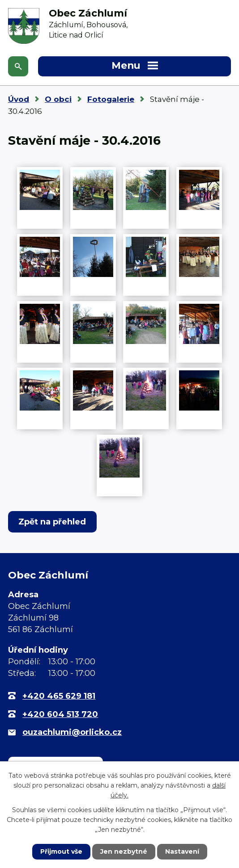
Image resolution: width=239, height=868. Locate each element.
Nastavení (182, 851)
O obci (58, 99)
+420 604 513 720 (60, 714)
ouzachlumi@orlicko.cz (72, 732)
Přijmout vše (61, 851)
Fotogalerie (111, 99)
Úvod (19, 99)
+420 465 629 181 (59, 696)
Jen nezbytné (124, 851)
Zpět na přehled (52, 522)
